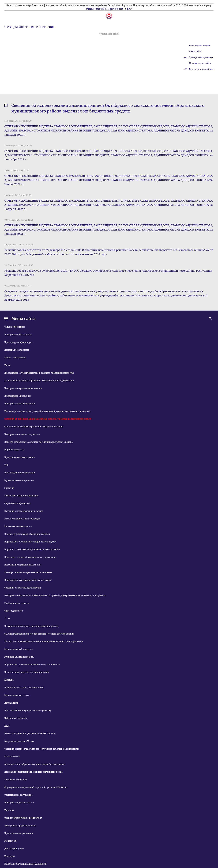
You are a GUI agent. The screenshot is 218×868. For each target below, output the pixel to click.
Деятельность (11, 703)
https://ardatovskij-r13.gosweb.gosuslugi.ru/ (109, 9)
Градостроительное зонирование (21, 496)
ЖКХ (7, 726)
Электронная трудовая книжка (20, 826)
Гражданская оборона (16, 780)
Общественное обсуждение (18, 795)
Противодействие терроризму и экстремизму (28, 711)
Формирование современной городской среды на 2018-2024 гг (36, 787)
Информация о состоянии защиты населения (28, 580)
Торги (7, 365)
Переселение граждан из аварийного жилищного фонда (33, 772)
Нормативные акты (14, 450)
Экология (9, 488)
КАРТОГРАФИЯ (12, 757)
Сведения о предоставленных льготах (24, 511)
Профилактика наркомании (19, 833)
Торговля (9, 810)
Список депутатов (14, 611)
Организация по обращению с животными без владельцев (34, 764)
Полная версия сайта (200, 63)
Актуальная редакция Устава (19, 741)
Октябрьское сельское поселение (29, 27)
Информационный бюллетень (20, 404)
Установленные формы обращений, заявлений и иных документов (39, 381)
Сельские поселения (200, 46)
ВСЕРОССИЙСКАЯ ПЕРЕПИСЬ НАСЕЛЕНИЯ (25, 864)
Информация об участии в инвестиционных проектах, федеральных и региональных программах (55, 595)
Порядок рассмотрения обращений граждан (27, 534)
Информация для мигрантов (19, 803)
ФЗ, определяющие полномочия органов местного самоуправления (39, 634)
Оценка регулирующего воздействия (23, 818)
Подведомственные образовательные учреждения (30, 557)
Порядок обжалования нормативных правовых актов (32, 549)
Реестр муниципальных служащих (22, 519)
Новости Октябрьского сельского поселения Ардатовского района (38, 442)
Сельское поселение (15, 327)
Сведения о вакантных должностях (23, 588)
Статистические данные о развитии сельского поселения (34, 427)
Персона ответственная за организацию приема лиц (31, 626)
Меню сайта (195, 51)
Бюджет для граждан (15, 358)
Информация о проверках (18, 396)
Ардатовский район (109, 34)
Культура (9, 680)
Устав (7, 618)
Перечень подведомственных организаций (27, 672)
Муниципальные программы (19, 657)
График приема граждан (17, 603)
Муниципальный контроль (18, 649)
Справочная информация (17, 503)
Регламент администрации (18, 526)
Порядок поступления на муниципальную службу (30, 542)
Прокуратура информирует (18, 342)
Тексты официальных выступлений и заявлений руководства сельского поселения (47, 411)
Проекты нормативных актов (20, 457)
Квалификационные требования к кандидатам (28, 572)
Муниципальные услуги (17, 695)
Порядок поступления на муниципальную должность (32, 665)
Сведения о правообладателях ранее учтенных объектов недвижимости (42, 749)
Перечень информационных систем (23, 565)
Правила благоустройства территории (24, 688)
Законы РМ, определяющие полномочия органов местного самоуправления (44, 641)
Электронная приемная (201, 57)
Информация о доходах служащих (22, 434)
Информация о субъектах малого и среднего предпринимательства (39, 373)
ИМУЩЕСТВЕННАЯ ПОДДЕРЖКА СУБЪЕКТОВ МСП (30, 734)
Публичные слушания (16, 718)
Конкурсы (10, 856)
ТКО (6, 465)
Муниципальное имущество (19, 480)
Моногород (10, 841)
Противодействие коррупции (20, 473)
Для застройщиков (14, 849)
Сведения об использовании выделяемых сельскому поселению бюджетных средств (48, 419)
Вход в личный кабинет (201, 69)
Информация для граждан (18, 335)
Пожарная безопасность (17, 350)
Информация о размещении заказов (23, 388)
